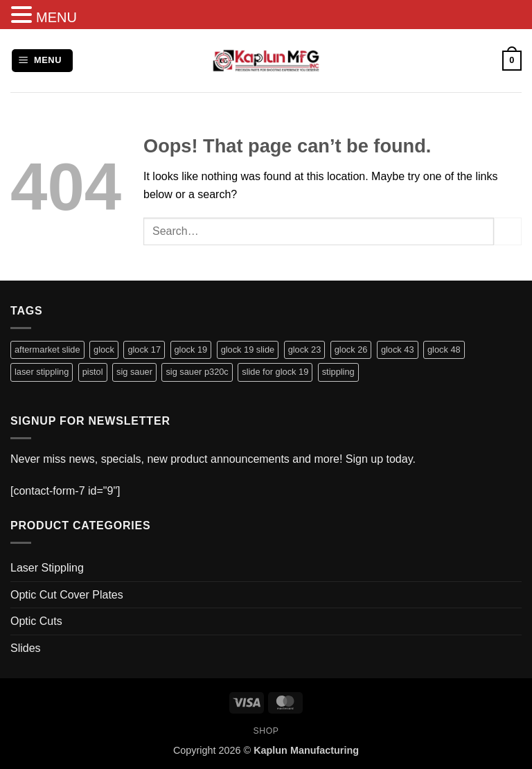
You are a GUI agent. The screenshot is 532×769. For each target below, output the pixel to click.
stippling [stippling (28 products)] (338, 372)
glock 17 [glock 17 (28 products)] (144, 350)
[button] (42, 61)
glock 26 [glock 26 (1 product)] (351, 350)
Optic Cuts (36, 621)
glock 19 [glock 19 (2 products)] (191, 350)
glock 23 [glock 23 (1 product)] (305, 350)
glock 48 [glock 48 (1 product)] (444, 350)
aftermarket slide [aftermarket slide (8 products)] (47, 350)
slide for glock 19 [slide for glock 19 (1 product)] (275, 372)
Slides (26, 648)
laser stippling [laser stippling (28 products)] (42, 372)
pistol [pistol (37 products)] (93, 372)
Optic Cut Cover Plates (67, 595)
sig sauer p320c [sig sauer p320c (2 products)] (197, 372)
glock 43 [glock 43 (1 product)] (398, 350)
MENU (56, 17)
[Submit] (508, 231)
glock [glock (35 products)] (104, 350)
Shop (266, 731)
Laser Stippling (47, 568)
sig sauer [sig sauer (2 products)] (134, 372)
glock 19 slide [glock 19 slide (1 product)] (248, 350)
